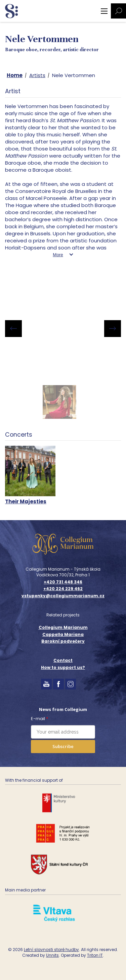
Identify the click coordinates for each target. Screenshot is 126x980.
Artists (37, 75)
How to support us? (63, 667)
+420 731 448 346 (63, 582)
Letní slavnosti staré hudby (51, 950)
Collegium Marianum (63, 627)
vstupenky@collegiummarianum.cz (63, 596)
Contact (63, 660)
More (58, 255)
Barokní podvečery (63, 641)
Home (15, 75)
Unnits (52, 955)
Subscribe (63, 746)
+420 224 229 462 (63, 589)
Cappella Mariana (63, 634)
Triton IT (95, 955)
